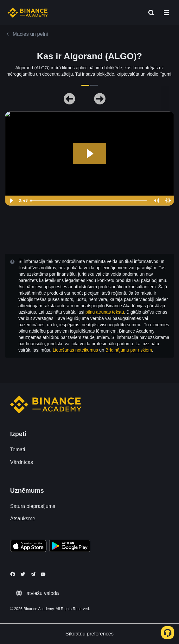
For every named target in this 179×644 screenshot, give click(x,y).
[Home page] (28, 13)
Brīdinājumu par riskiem (129, 350)
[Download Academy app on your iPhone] (28, 547)
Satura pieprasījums (33, 506)
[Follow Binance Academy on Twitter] (23, 574)
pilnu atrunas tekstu (105, 312)
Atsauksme (23, 519)
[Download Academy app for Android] (70, 547)
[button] (166, 13)
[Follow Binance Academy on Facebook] (13, 574)
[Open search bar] (149, 13)
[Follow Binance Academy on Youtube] (43, 574)
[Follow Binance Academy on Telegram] (33, 574)
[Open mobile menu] (166, 13)
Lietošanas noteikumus (75, 350)
